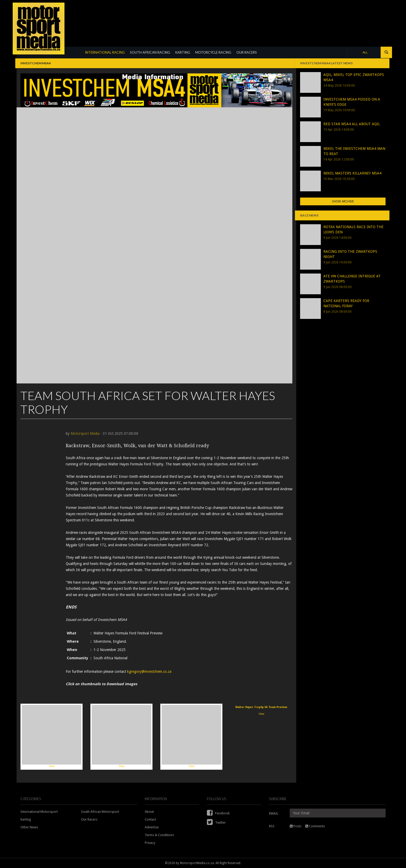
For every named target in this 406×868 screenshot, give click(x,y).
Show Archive (343, 201)
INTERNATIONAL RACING (105, 52)
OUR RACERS (247, 52)
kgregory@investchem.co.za (149, 671)
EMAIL (274, 813)
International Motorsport (39, 812)
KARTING (183, 52)
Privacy (150, 843)
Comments (315, 826)
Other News (29, 827)
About (149, 812)
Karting (26, 819)
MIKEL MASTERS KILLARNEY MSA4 (352, 173)
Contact (150, 819)
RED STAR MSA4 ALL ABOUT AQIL (352, 124)
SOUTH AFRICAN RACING (150, 52)
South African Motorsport (100, 812)
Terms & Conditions (159, 835)
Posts (296, 826)
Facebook (218, 813)
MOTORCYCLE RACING (213, 52)
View (52, 736)
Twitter (216, 822)
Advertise (152, 827)
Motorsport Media (85, 433)
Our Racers (89, 819)
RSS (272, 826)
